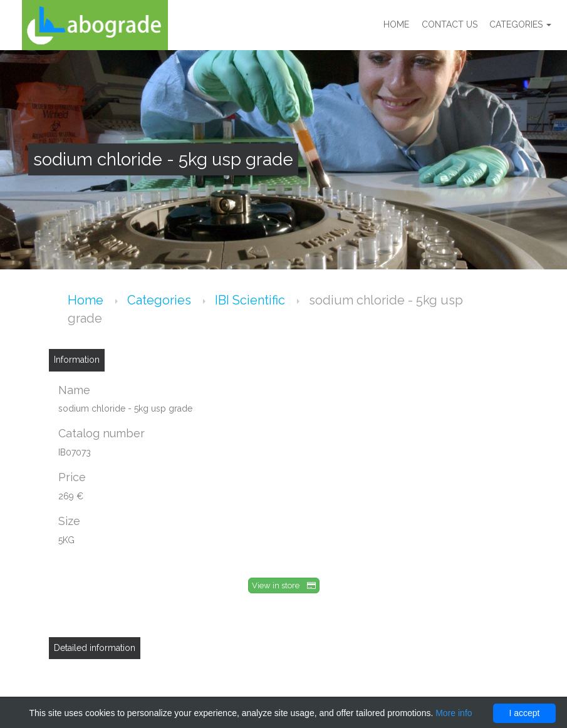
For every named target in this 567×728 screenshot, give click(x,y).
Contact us (449, 25)
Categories (520, 25)
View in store (284, 585)
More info (454, 713)
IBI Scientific (252, 300)
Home (396, 25)
